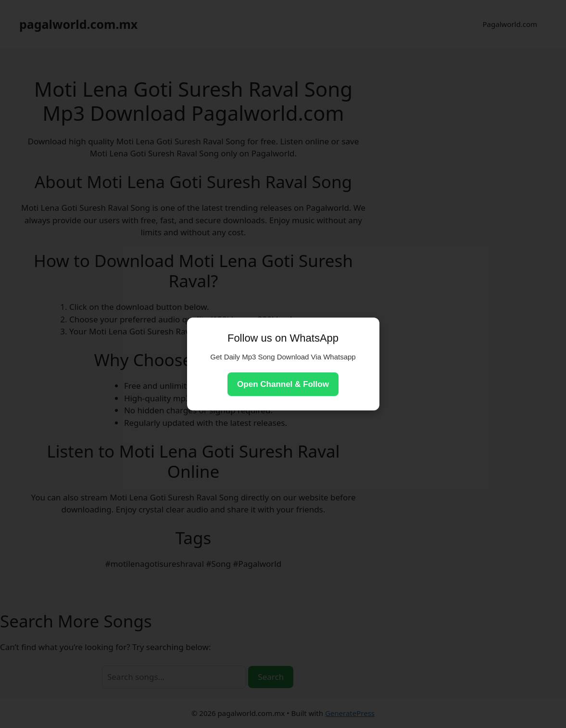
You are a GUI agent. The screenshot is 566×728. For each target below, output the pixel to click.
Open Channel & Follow (283, 384)
